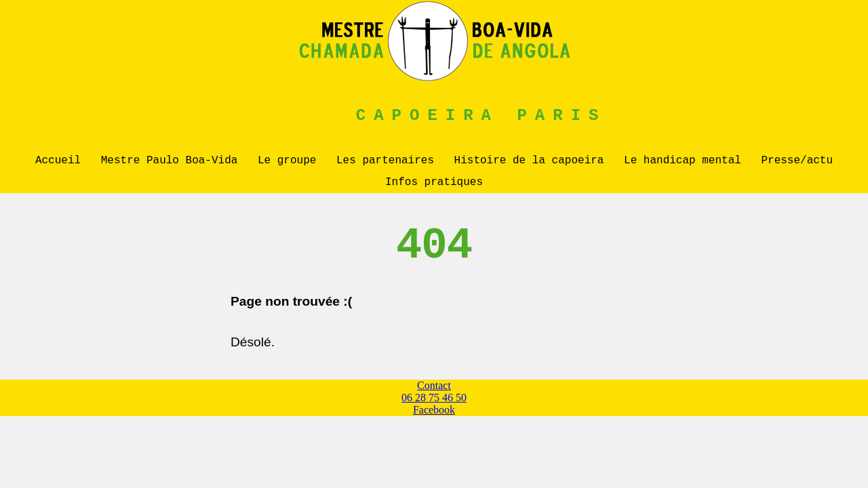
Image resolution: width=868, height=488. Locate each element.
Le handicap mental (683, 162)
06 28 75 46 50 (434, 403)
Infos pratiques (434, 186)
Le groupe (287, 162)
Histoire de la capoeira (529, 162)
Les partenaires (385, 162)
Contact (434, 391)
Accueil (58, 162)
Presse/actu (797, 162)
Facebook (434, 415)
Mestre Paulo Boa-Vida (170, 162)
